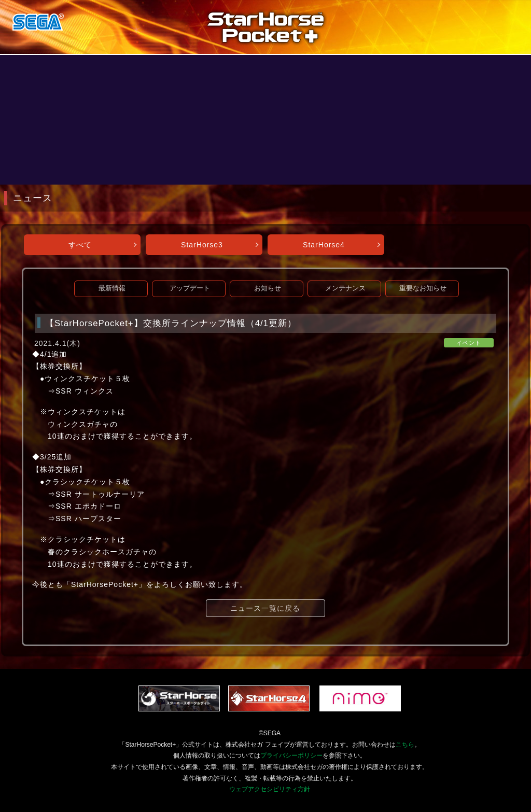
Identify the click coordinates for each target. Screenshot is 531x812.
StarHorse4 (324, 245)
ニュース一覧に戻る (265, 608)
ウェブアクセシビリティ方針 (270, 789)
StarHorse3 (202, 245)
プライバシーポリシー (291, 755)
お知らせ (268, 288)
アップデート (190, 288)
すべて (80, 245)
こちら (405, 745)
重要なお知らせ (423, 288)
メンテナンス (345, 288)
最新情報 (112, 288)
